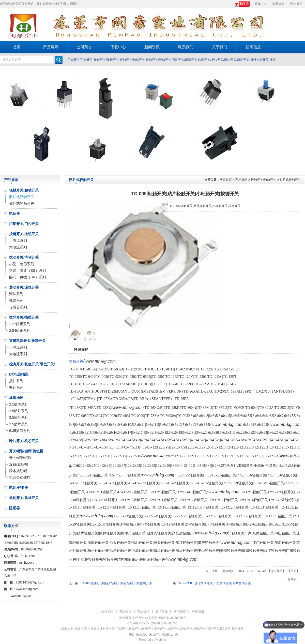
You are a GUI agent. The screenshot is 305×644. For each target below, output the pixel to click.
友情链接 (162, 611)
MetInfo (161, 640)
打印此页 (277, 571)
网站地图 (198, 611)
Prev (5, 121)
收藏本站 (279, 4)
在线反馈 (143, 611)
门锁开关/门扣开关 (80, 60)
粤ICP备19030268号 (172, 618)
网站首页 (226, 180)
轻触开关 (76, 361)
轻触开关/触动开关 (132, 60)
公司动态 (107, 611)
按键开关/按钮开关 (106, 60)
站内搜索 (180, 611)
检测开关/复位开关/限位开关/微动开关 (224, 60)
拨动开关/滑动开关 (158, 60)
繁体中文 (261, 4)
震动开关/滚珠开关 (185, 60)
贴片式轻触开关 (290, 180)
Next (300, 121)
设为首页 (296, 4)
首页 (17, 47)
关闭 (294, 571)
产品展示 (241, 180)
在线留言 (125, 611)
